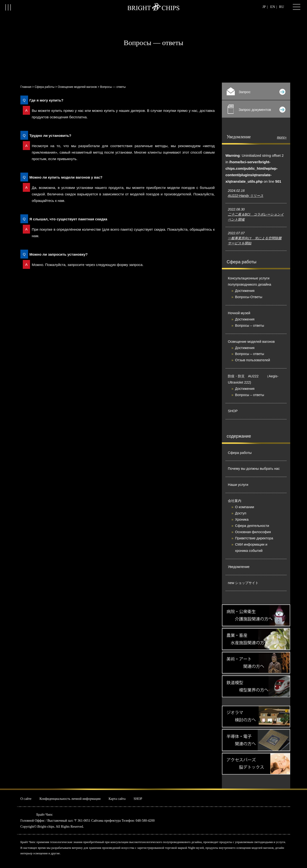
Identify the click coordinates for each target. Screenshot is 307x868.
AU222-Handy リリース (246, 196)
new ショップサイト (243, 583)
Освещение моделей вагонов (77, 87)
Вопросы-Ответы (249, 297)
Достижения (245, 291)
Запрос (256, 91)
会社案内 (235, 501)
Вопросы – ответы (250, 325)
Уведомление (239, 567)
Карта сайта (117, 799)
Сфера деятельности (252, 526)
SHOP (233, 411)
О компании (245, 507)
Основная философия (253, 532)
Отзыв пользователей (253, 360)
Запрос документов (257, 109)
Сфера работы (44, 87)
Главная (26, 87)
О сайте (26, 799)
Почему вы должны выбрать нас (254, 469)
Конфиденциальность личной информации (70, 799)
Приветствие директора (254, 538)
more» (282, 137)
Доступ (241, 513)
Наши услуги (238, 485)
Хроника (242, 519)
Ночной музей (239, 313)
